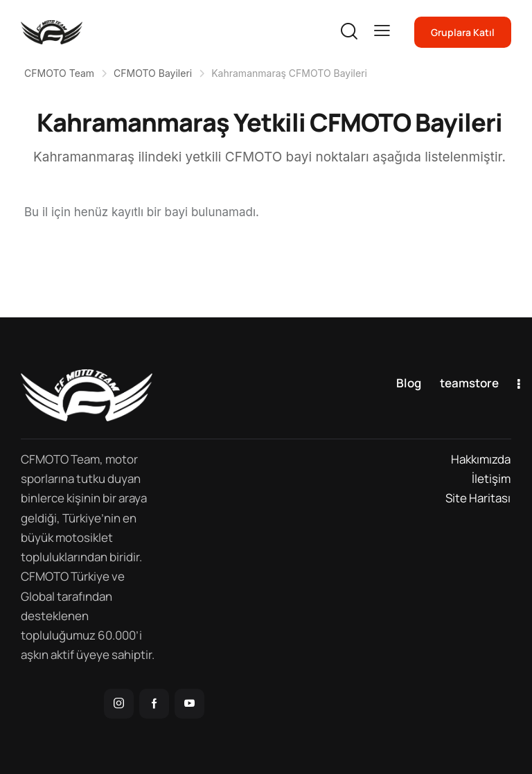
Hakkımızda (481, 459)
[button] (382, 31)
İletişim (491, 478)
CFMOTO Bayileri (153, 73)
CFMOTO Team (59, 73)
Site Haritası (478, 498)
